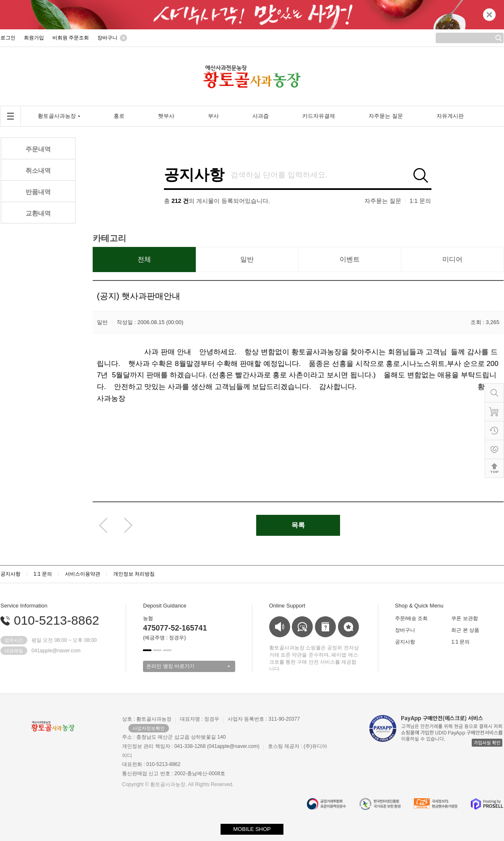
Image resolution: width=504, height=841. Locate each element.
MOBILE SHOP (252, 829)
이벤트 (350, 259)
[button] (147, 650)
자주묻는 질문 (383, 201)
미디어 (452, 259)
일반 (247, 259)
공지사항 (194, 175)
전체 (144, 259)
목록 (298, 525)
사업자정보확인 (149, 728)
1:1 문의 (420, 201)
